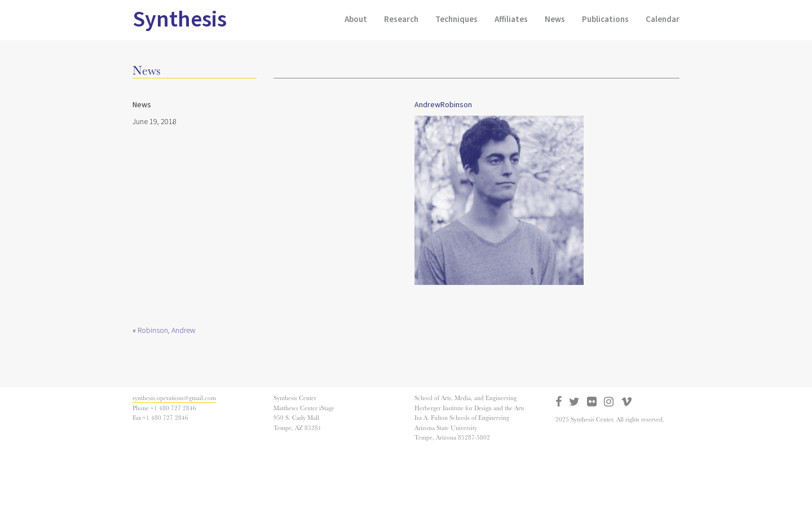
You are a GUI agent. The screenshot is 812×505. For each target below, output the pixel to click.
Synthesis (180, 19)
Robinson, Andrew (167, 331)
